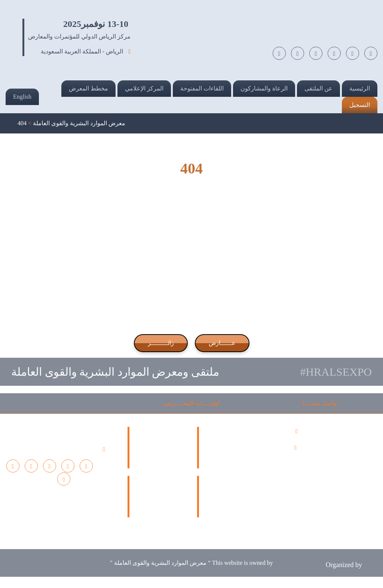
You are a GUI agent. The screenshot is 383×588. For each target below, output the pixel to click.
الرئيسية (360, 88)
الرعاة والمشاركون (264, 88)
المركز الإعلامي (144, 88)
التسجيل (360, 105)
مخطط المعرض (88, 88)
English (22, 97)
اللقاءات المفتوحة (202, 88)
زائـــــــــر (161, 343)
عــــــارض (222, 343)
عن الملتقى (318, 88)
